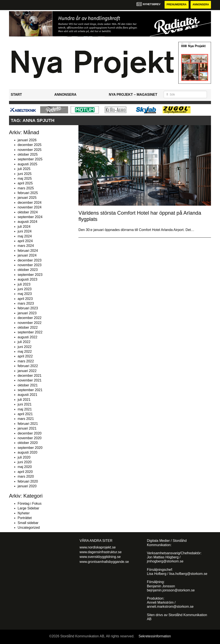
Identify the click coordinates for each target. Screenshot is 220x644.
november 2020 (30, 438)
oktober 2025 (28, 154)
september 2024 (30, 217)
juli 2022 (24, 342)
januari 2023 (27, 313)
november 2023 (30, 265)
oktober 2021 (28, 385)
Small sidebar (28, 523)
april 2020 (25, 472)
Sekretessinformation (155, 636)
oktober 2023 (28, 270)
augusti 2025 (27, 164)
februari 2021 (28, 424)
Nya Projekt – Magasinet (133, 95)
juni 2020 (25, 462)
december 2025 (30, 145)
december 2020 (30, 433)
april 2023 (25, 299)
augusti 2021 (27, 395)
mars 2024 (26, 246)
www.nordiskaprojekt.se (98, 547)
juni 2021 (25, 404)
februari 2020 (28, 481)
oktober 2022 (28, 327)
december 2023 (30, 260)
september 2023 (30, 275)
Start (16, 95)
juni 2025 (25, 174)
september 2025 (30, 159)
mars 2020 (26, 476)
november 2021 (30, 380)
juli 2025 (24, 169)
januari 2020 (27, 486)
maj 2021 (25, 409)
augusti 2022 (27, 337)
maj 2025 (25, 178)
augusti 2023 (27, 279)
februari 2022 (28, 366)
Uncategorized (29, 528)
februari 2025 (28, 193)
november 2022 (30, 323)
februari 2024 (28, 251)
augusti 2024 (27, 222)
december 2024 (30, 203)
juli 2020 (24, 457)
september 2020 (30, 448)
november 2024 (30, 207)
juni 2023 (25, 289)
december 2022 (30, 318)
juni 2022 (25, 347)
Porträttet (25, 518)
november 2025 (30, 150)
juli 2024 (24, 227)
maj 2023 (25, 294)
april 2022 (25, 356)
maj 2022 (25, 352)
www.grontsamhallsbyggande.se (104, 562)
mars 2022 (26, 361)
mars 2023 (26, 303)
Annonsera (201, 5)
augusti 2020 (27, 452)
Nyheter (24, 513)
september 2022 (30, 332)
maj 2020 (25, 467)
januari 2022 (27, 371)
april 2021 (25, 414)
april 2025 (25, 183)
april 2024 (25, 241)
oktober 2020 (28, 443)
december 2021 (30, 376)
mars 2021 (26, 419)
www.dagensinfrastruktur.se (101, 552)
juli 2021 (24, 400)
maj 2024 (25, 236)
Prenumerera (176, 5)
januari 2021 (27, 428)
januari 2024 (27, 255)
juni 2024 (25, 231)
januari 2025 (27, 198)
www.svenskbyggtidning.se (100, 557)
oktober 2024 (28, 212)
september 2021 (30, 390)
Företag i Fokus (30, 504)
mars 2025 (26, 188)
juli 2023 (24, 284)
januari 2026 (27, 140)
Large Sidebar (28, 508)
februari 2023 (28, 308)
